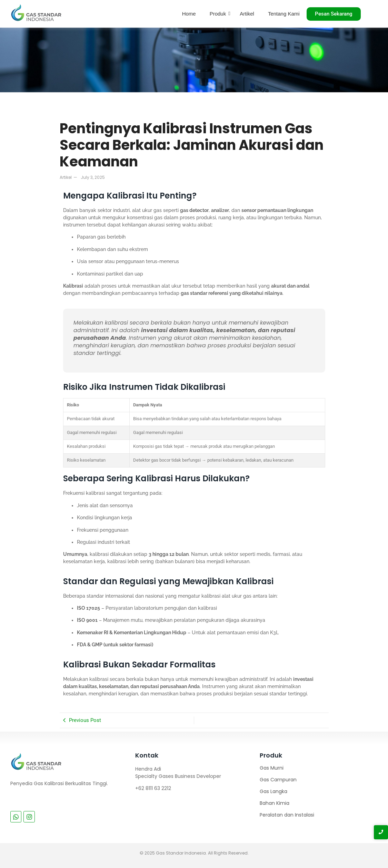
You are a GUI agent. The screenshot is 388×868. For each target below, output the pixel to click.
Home (189, 14)
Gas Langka (273, 791)
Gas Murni (272, 768)
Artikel (247, 14)
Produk (218, 14)
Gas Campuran (278, 780)
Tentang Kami (284, 14)
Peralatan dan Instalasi (287, 815)
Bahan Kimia (275, 803)
